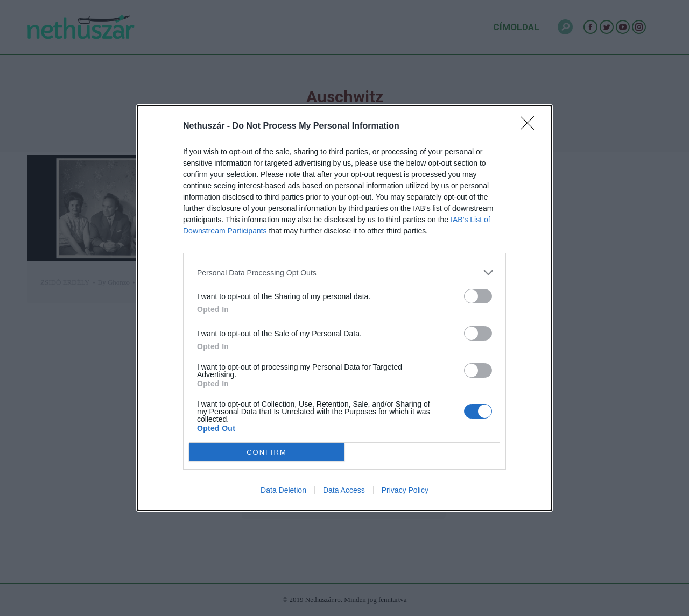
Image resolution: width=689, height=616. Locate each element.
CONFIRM (267, 452)
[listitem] (344, 272)
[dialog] (344, 308)
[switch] (478, 296)
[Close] (531, 126)
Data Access (344, 490)
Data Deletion (283, 490)
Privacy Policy (405, 490)
